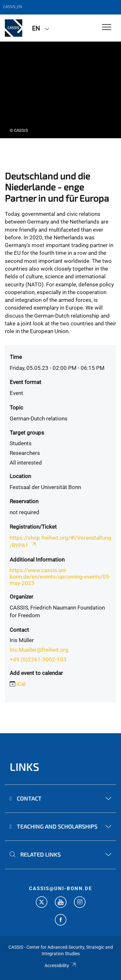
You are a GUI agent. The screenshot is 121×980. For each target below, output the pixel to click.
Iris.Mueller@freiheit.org (39, 650)
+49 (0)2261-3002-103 (38, 659)
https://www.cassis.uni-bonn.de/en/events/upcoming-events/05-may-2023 (60, 577)
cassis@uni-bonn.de (60, 889)
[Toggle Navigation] (107, 28)
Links (25, 767)
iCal (21, 684)
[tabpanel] (60, 90)
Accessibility (60, 966)
